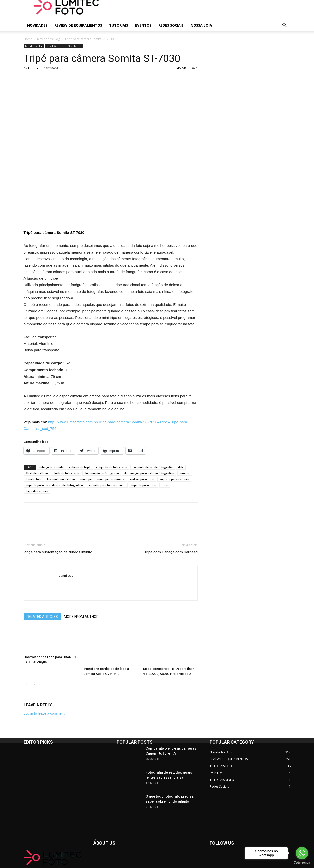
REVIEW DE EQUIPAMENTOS (78, 25)
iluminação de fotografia (102, 473)
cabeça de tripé (80, 467)
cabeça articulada (51, 467)
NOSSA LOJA (201, 25)
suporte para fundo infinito (107, 485)
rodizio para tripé (142, 479)
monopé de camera (111, 479)
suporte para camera (174, 479)
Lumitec (34, 68)
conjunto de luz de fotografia (153, 467)
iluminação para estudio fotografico (149, 473)
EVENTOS (143, 25)
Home (28, 39)
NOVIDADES (37, 25)
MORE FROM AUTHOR (81, 617)
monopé (86, 479)
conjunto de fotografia (112, 467)
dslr (181, 467)
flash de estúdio (37, 473)
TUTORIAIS (119, 25)
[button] (285, 26)
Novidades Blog (48, 39)
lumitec (185, 473)
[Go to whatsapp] (302, 853)
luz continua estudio (61, 479)
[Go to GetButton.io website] (302, 863)
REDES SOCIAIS (171, 25)
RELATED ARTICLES (42, 617)
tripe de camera (37, 491)
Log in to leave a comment (44, 713)
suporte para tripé (143, 485)
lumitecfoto (34, 479)
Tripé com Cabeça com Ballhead (171, 552)
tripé (165, 485)
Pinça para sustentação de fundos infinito (58, 552)
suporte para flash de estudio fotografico (54, 485)
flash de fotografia (66, 473)
